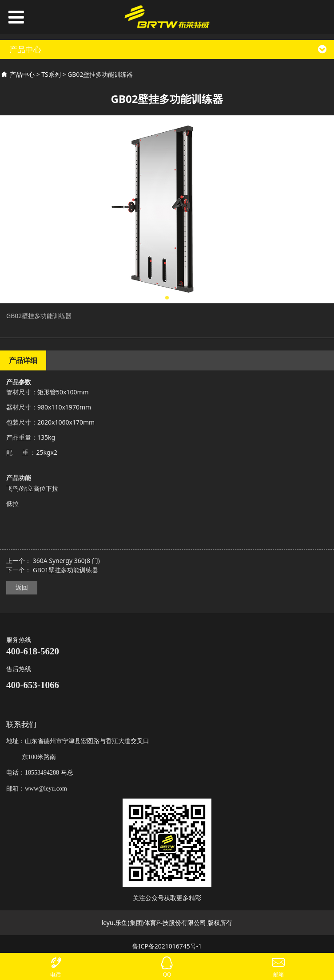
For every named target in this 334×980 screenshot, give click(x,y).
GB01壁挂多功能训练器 (66, 570)
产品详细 (23, 360)
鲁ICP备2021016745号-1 (167, 946)
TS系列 (51, 74)
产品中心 (22, 74)
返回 (22, 587)
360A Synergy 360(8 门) (66, 561)
